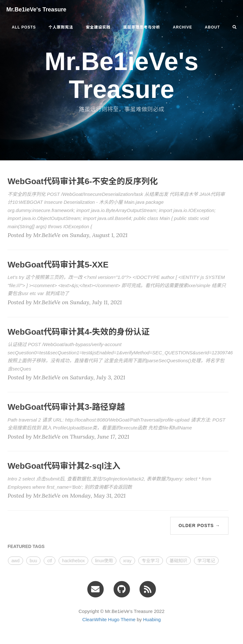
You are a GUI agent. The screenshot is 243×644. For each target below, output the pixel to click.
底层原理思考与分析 (142, 27)
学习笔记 (206, 561)
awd (16, 561)
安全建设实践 (98, 27)
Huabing (152, 619)
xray (127, 561)
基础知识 (178, 561)
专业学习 (151, 561)
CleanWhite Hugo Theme (109, 619)
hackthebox (73, 561)
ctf (50, 561)
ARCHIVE (182, 27)
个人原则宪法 (61, 27)
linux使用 (104, 561)
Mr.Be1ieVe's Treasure (36, 10)
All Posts (24, 27)
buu (33, 561)
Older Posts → (199, 525)
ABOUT (212, 27)
